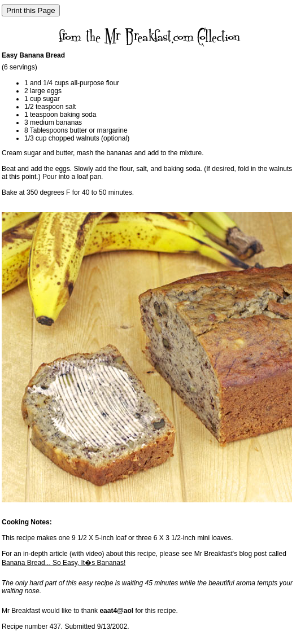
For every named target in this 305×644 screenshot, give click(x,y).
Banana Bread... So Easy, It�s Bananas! (64, 563)
